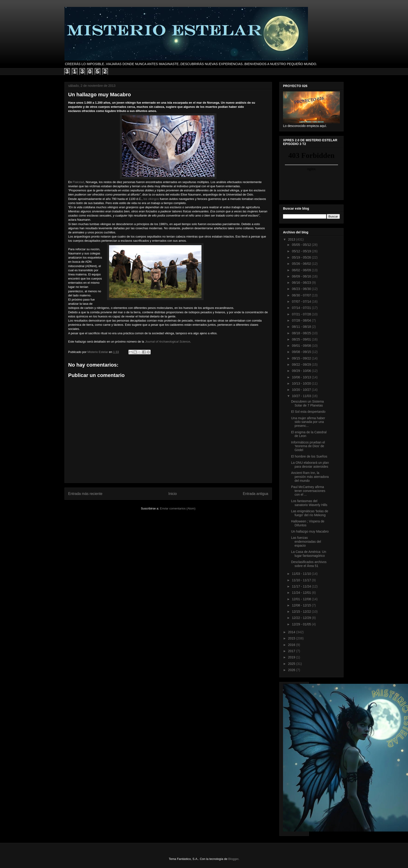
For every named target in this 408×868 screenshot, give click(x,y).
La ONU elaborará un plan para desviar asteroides (310, 465)
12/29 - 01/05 (302, 624)
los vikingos (151, 199)
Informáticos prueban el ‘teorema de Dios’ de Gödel (308, 446)
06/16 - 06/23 (302, 283)
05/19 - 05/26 (302, 257)
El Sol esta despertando (308, 412)
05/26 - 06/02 (302, 264)
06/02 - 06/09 (302, 270)
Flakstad (78, 182)
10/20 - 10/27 (302, 390)
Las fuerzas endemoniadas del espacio (306, 542)
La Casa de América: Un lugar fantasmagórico (309, 554)
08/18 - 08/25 (302, 333)
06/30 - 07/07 (302, 295)
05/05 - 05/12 (302, 245)
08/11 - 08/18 (302, 327)
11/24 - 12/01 (302, 593)
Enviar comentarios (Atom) (178, 508)
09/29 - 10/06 (302, 371)
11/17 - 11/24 (302, 586)
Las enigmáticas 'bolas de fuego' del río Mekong (310, 513)
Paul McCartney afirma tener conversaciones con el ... (308, 491)
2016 (292, 645)
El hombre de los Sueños (309, 456)
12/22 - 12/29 (302, 618)
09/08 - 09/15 (302, 352)
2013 (292, 239)
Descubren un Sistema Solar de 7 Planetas (308, 403)
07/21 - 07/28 (302, 314)
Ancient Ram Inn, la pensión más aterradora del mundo (310, 477)
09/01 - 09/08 (302, 346)
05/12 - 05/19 (302, 251)
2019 (292, 657)
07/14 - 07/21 (302, 308)
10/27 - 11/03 (302, 396)
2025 (292, 664)
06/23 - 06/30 (302, 289)
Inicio (173, 494)
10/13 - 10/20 (302, 383)
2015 (292, 638)
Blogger (233, 859)
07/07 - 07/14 (302, 301)
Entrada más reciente (85, 494)
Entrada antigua (256, 494)
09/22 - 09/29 (302, 365)
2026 (292, 670)
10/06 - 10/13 (302, 377)
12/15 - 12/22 (302, 612)
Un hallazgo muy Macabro (310, 531)
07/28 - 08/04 (302, 320)
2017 (292, 651)
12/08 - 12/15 (302, 605)
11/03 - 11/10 (302, 574)
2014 (292, 632)
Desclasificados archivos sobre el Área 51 (309, 564)
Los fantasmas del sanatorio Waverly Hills (309, 503)
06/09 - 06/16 (302, 276)
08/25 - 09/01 (302, 339)
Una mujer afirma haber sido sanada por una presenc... (308, 422)
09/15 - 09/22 (302, 358)
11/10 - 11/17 (302, 580)
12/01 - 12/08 (302, 599)
